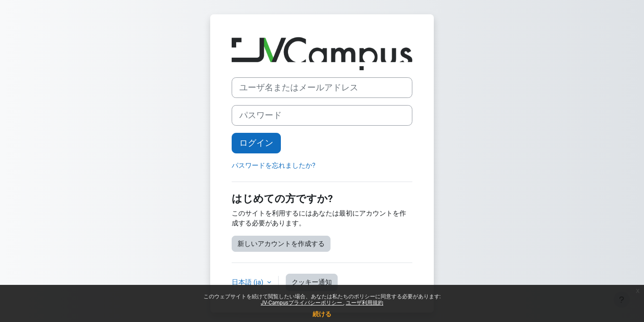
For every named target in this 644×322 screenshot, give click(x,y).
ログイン (256, 143)
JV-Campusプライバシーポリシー (302, 303)
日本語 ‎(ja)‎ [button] (248, 282)
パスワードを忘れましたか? (273, 165)
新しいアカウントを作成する (281, 244)
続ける (322, 314)
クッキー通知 (312, 282)
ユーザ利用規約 (364, 303)
